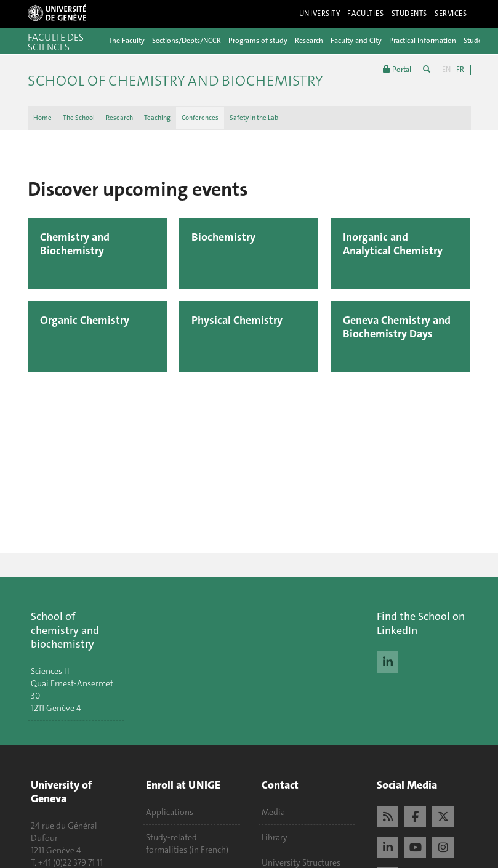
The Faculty (127, 41)
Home (42, 118)
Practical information (423, 41)
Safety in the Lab (254, 118)
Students (410, 14)
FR (460, 70)
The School (79, 118)
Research (309, 41)
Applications (170, 812)
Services (451, 14)
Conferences (200, 118)
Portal (397, 69)
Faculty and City (356, 41)
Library (275, 837)
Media (273, 812)
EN (446, 70)
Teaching (157, 118)
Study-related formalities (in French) (187, 843)
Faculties (365, 14)
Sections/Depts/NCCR (187, 41)
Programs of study (258, 41)
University (320, 14)
